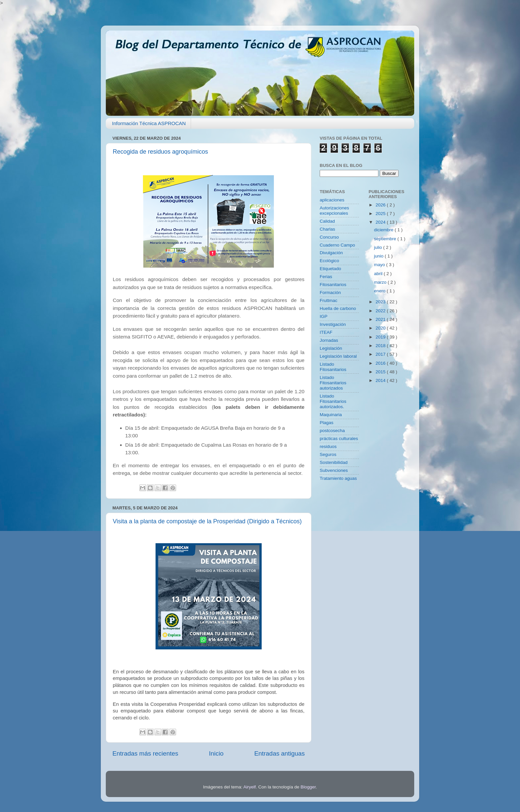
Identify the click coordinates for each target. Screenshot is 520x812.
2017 (381, 354)
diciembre (384, 230)
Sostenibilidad (334, 462)
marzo (381, 282)
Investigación (333, 324)
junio (379, 256)
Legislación (331, 348)
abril (379, 274)
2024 (381, 222)
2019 (381, 337)
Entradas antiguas (280, 753)
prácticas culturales (339, 439)
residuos (328, 446)
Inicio (216, 753)
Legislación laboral (338, 356)
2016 (381, 363)
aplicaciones (332, 200)
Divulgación (331, 253)
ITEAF (326, 332)
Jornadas (329, 340)
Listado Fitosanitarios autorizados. (333, 401)
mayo (380, 265)
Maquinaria (331, 415)
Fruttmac (328, 300)
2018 (381, 346)
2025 (381, 214)
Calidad (327, 221)
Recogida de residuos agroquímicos (160, 152)
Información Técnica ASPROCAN (149, 123)
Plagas (326, 423)
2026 (381, 205)
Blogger (308, 787)
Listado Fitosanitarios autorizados (333, 383)
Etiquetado (330, 269)
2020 (381, 328)
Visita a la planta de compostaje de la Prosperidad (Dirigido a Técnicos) (207, 521)
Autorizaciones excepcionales (334, 211)
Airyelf (250, 787)
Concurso (329, 237)
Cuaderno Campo (337, 245)
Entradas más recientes (145, 753)
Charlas (327, 229)
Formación (330, 293)
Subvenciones (334, 470)
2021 (381, 319)
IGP (324, 316)
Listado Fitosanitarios (333, 367)
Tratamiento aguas (338, 478)
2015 (381, 372)
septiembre (386, 239)
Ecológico (329, 261)
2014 (381, 380)
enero (380, 291)
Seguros (328, 454)
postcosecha (332, 431)
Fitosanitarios (333, 285)
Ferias (326, 277)
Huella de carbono (338, 308)
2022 (381, 311)
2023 (381, 302)
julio (379, 247)
